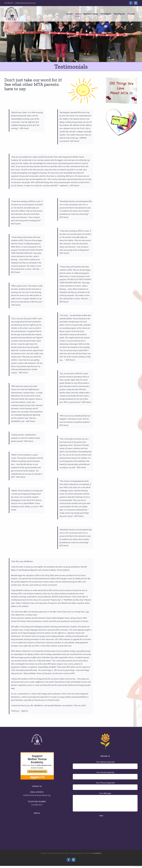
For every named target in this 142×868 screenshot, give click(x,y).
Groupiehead (97, 853)
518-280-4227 (37, 805)
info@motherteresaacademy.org (25, 3)
